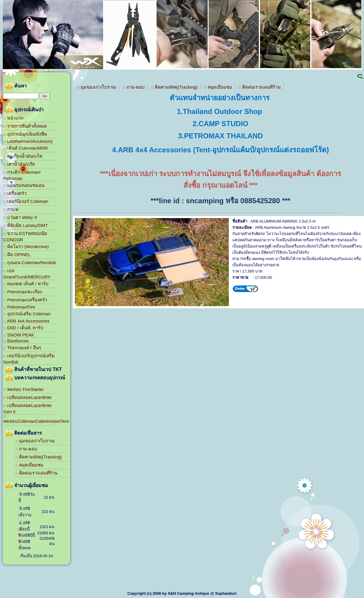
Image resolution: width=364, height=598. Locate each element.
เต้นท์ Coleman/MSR (26, 148)
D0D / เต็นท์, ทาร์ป (23, 328)
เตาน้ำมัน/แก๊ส (19, 164)
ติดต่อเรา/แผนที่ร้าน (36, 473)
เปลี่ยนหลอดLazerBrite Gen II (27, 408)
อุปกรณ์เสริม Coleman (27, 314)
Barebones (16, 341)
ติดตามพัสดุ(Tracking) (38, 457)
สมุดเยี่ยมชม (29, 465)
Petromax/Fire (19, 307)
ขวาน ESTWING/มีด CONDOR (25, 237)
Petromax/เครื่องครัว (25, 300)
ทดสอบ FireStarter (23, 389)
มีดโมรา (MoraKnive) (26, 246)
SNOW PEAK (19, 335)
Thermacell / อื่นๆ (22, 348)
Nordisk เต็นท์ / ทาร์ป (26, 284)
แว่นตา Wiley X (20, 217)
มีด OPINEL (17, 255)
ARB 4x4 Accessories (26, 321)
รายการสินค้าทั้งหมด (25, 126)
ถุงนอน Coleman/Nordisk (30, 263)
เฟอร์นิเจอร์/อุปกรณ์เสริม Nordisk (29, 359)
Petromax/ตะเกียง (23, 292)
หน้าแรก (13, 118)
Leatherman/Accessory (28, 141)
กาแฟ (11, 209)
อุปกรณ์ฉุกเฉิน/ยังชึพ (25, 134)
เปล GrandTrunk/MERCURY (27, 274)
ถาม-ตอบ (26, 449)
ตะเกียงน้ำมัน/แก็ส (23, 156)
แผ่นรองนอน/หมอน (24, 185)
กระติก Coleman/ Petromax (22, 175)
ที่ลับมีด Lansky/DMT (26, 225)
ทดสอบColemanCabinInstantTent (30, 419)
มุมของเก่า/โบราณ (35, 441)
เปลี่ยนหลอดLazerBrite (27, 397)
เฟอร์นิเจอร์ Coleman (26, 201)
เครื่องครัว (15, 193)
